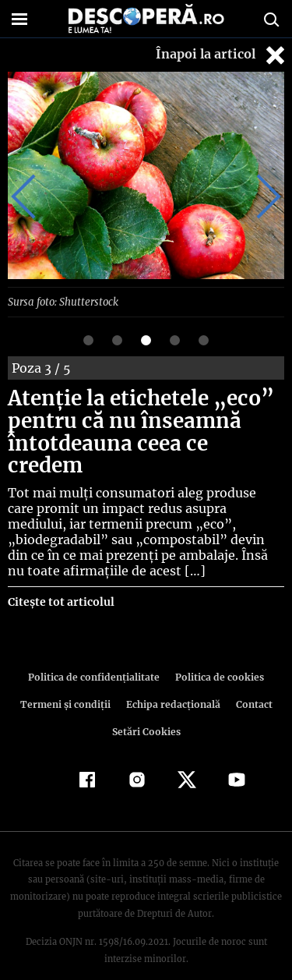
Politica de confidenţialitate (97, 654)
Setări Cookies (146, 708)
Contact (252, 681)
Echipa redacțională (172, 681)
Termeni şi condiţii (67, 681)
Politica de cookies (217, 654)
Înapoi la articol (222, 55)
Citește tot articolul (60, 578)
